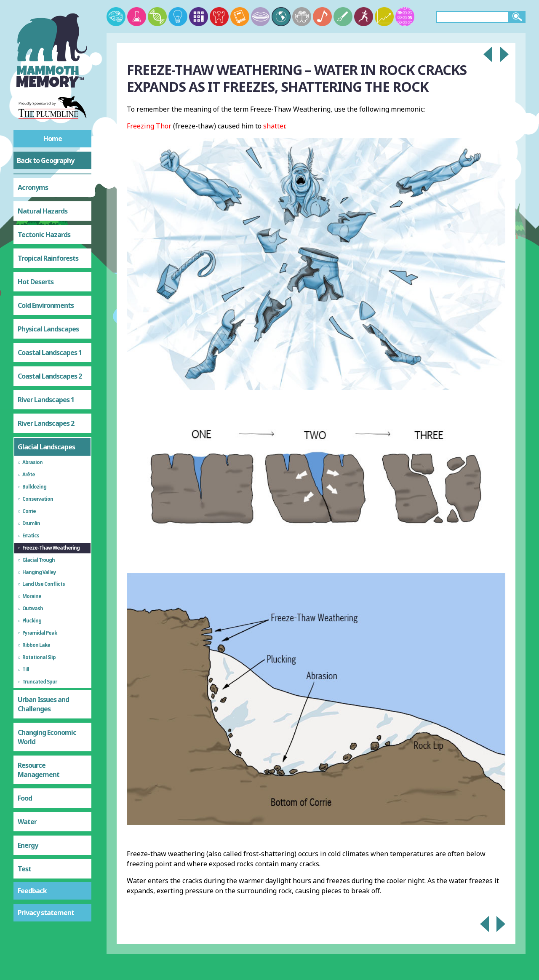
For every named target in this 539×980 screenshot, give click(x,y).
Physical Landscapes (48, 329)
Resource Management (39, 770)
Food (25, 798)
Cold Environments (46, 305)
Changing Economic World (47, 737)
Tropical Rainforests (48, 258)
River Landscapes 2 (46, 423)
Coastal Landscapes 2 (50, 376)
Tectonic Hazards (44, 235)
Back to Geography (45, 160)
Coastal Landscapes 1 (50, 352)
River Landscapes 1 (46, 400)
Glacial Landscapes (46, 447)
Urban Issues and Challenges (43, 704)
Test (24, 869)
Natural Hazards (43, 211)
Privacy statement (46, 913)
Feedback (32, 891)
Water (27, 822)
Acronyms (33, 187)
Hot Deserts (36, 282)
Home (53, 139)
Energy (28, 845)
